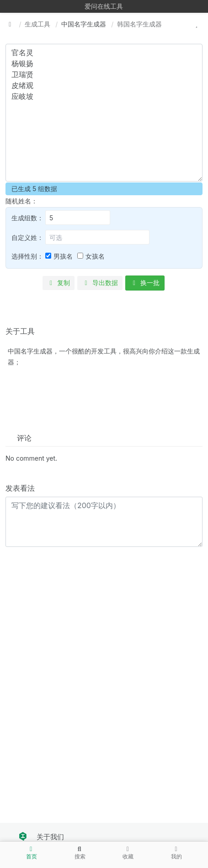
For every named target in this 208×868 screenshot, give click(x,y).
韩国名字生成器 (139, 24)
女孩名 (95, 256)
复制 (59, 283)
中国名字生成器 (84, 24)
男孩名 (63, 256)
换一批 (145, 283)
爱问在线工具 (104, 6)
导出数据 (100, 283)
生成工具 (37, 24)
